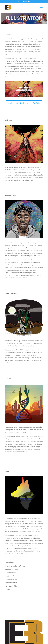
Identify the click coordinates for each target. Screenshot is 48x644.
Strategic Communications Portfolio (15, 566)
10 (23, 160)
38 (37, 162)
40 (41, 162)
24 (11, 162)
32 (26, 162)
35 (32, 162)
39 (39, 162)
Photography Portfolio (11, 579)
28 (19, 162)
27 (17, 162)
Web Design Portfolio (11, 586)
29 (21, 162)
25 (13, 162)
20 (41, 160)
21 (6, 162)
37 (36, 162)
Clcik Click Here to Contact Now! (24, 608)
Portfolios (8, 589)
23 (10, 162)
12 (26, 160)
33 (28, 162)
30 (23, 162)
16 (34, 160)
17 (36, 160)
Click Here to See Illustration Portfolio (24, 103)
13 (28, 160)
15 (32, 160)
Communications (10, 563)
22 (8, 162)
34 (30, 162)
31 (24, 162)
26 (15, 162)
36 (34, 162)
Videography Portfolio (11, 583)
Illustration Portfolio (10, 573)
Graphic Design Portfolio (12, 569)
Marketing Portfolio (10, 576)
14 (30, 160)
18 (37, 160)
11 (24, 160)
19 (39, 160)
